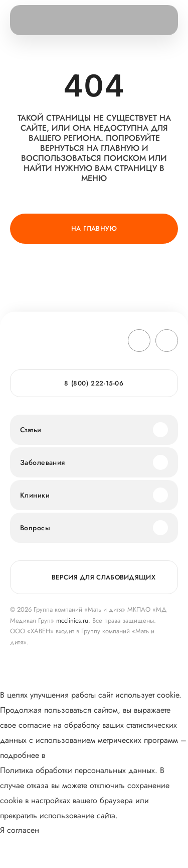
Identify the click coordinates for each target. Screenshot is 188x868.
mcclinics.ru (72, 620)
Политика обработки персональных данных (77, 770)
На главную (94, 228)
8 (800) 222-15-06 (94, 383)
